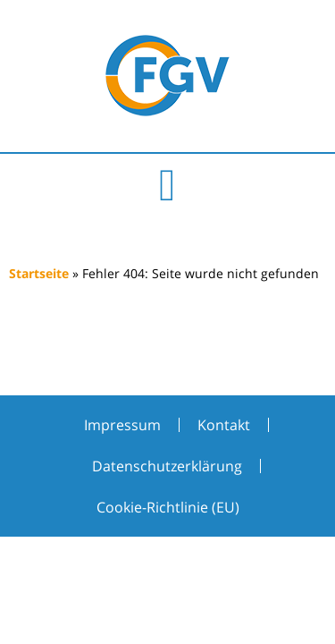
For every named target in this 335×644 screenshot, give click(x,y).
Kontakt (224, 425)
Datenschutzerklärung (167, 466)
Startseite (39, 273)
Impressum (122, 425)
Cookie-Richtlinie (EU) (168, 507)
